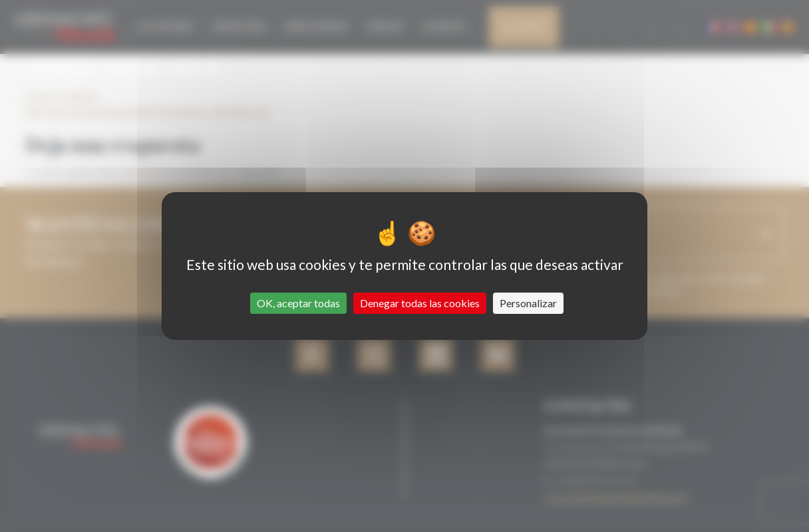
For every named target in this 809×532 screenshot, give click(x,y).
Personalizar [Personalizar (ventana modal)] (528, 303)
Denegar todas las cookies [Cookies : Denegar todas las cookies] (420, 303)
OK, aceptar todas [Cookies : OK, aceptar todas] (298, 303)
